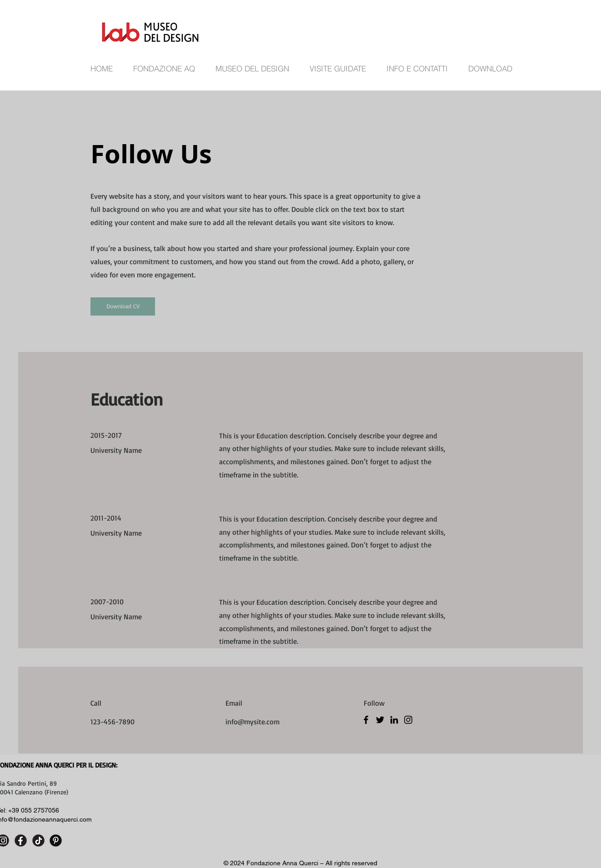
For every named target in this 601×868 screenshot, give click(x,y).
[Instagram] (408, 720)
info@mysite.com (253, 722)
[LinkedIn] (394, 720)
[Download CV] (123, 306)
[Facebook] (366, 720)
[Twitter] (380, 720)
